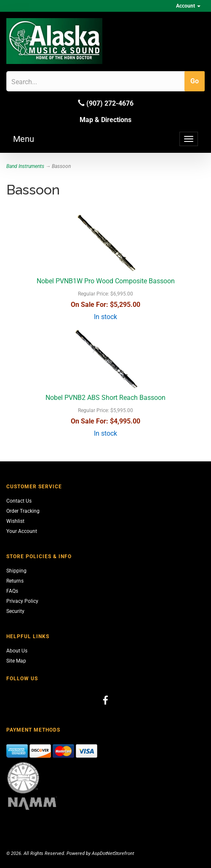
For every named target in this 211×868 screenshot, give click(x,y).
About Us (17, 651)
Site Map (16, 661)
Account (188, 6)
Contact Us (19, 501)
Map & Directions (105, 120)
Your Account (22, 531)
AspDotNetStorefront (113, 853)
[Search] (52, 82)
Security (15, 611)
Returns (15, 581)
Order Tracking (23, 511)
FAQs (12, 591)
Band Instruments (25, 166)
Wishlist (15, 521)
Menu (24, 139)
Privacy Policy (22, 601)
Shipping (16, 571)
